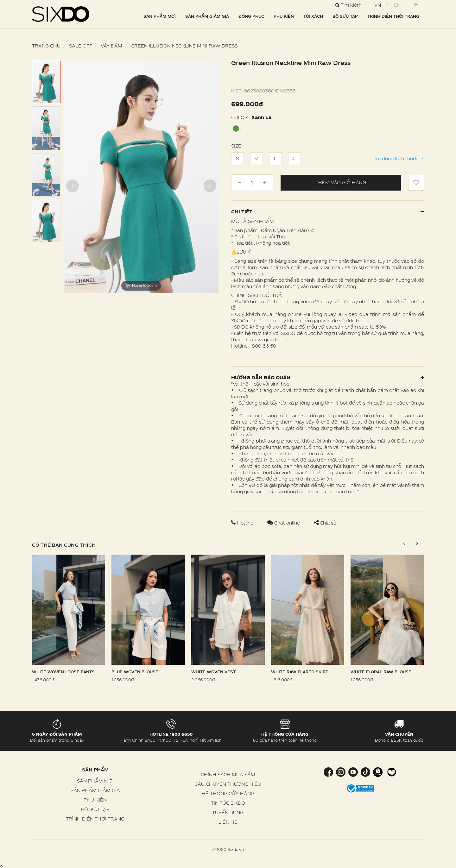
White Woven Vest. (214, 672)
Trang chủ (46, 46)
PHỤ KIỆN (284, 16)
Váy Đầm (111, 46)
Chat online (284, 523)
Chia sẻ (325, 523)
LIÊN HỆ (228, 822)
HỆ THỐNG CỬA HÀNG (228, 793)
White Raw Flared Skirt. (300, 672)
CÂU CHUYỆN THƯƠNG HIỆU (228, 784)
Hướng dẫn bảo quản (328, 377)
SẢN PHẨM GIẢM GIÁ (207, 16)
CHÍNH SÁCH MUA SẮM (228, 774)
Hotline (243, 523)
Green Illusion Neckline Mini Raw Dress (184, 46)
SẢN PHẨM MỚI (160, 16)
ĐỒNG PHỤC (251, 16)
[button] (417, 544)
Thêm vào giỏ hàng (341, 182)
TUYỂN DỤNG (228, 812)
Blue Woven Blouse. (135, 672)
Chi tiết (328, 212)
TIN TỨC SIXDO (228, 803)
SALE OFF (81, 46)
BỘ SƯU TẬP (345, 16)
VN (378, 5)
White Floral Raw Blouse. (381, 672)
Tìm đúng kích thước (398, 158)
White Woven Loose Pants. (64, 672)
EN (397, 5)
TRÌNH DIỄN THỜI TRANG (393, 16)
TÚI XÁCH (313, 16)
